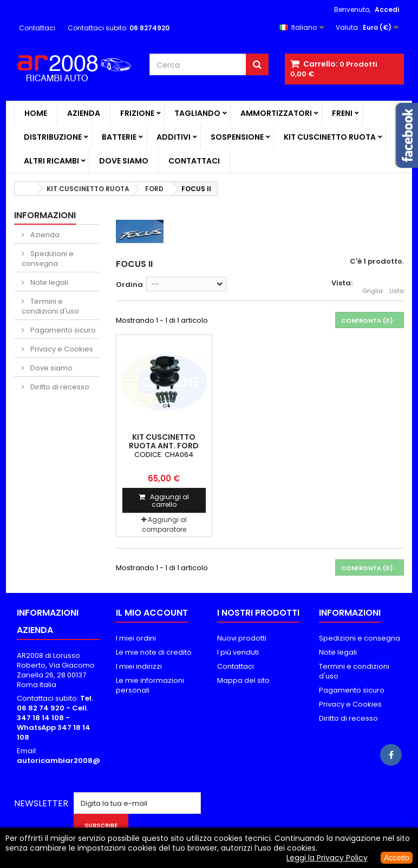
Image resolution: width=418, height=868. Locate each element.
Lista (397, 285)
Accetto (397, 858)
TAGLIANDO (197, 113)
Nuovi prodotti (242, 638)
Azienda (84, 113)
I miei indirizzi (139, 666)
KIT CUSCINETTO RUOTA (330, 137)
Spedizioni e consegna (48, 259)
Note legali (48, 282)
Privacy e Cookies (61, 349)
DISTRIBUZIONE (53, 137)
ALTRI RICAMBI (51, 161)
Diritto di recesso (59, 387)
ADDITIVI (174, 137)
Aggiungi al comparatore (164, 524)
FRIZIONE (137, 113)
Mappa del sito (243, 680)
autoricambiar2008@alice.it (71, 761)
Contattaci (37, 28)
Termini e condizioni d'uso (50, 306)
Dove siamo (124, 161)
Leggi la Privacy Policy (327, 858)
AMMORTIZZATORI (276, 113)
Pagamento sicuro (62, 330)
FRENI (342, 113)
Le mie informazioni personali (150, 685)
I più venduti (238, 652)
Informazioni (45, 215)
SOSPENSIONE (237, 137)
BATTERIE (119, 137)
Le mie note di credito (154, 652)
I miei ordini (136, 638)
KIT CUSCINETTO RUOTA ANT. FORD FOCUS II (164, 446)
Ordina (129, 285)
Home (36, 113)
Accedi (387, 9)
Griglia (373, 285)
